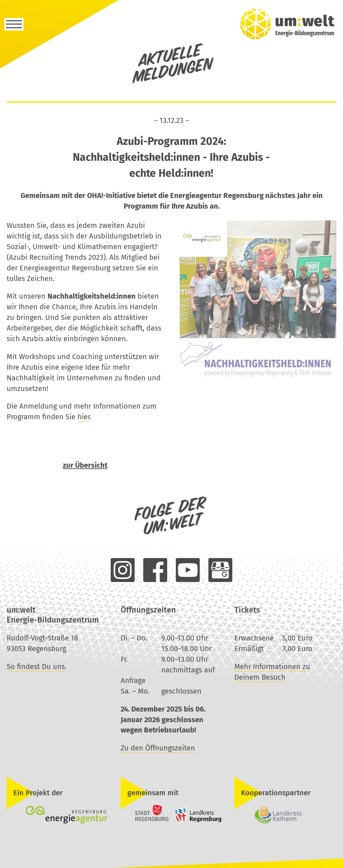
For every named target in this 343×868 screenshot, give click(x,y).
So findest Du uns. (37, 667)
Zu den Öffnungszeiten (158, 748)
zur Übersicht (85, 466)
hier (84, 417)
